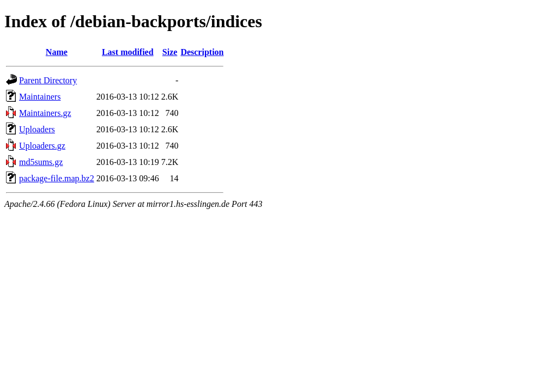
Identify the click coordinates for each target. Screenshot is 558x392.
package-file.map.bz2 (57, 178)
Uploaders (37, 129)
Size (170, 52)
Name (57, 52)
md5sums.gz (41, 162)
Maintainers (40, 97)
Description (202, 52)
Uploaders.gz (42, 146)
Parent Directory (48, 80)
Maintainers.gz (45, 113)
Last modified (128, 52)
